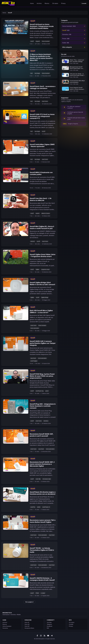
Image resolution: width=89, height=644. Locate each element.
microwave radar (47, 479)
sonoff (32, 41)
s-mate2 (43, 593)
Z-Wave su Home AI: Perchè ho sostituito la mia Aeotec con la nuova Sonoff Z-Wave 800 (41, 57)
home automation (35, 328)
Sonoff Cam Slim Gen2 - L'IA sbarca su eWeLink (41, 199)
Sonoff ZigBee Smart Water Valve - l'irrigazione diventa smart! (43, 255)
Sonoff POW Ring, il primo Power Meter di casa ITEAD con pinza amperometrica (42, 376)
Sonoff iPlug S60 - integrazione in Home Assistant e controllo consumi (43, 406)
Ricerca (47, 3)
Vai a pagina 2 (29, 602)
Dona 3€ (27, 624)
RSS (48, 628)
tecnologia (37, 73)
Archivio (39, 3)
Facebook (49, 626)
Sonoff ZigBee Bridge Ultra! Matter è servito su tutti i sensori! (42, 284)
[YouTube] (48, 636)
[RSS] (44, 636)
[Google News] (41, 636)
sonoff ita (33, 507)
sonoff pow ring (40, 391)
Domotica (5, 628)
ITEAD (37, 593)
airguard (38, 41)
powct (47, 391)
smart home (45, 101)
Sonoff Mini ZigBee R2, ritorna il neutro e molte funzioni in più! (42, 227)
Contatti (84, 3)
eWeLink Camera (46, 213)
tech (32, 73)
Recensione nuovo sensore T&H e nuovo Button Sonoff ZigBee (43, 521)
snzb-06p (38, 479)
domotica (46, 421)
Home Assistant (46, 41)
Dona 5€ (27, 626)
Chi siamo (55, 3)
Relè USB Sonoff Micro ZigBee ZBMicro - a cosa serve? (41, 312)
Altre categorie (67, 47)
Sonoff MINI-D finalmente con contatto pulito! (41, 173)
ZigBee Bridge (45, 297)
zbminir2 (33, 241)
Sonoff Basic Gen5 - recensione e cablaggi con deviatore (43, 87)
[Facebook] (37, 636)
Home (32, 3)
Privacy (63, 3)
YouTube (49, 622)
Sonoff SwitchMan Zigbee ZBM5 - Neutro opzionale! (42, 145)
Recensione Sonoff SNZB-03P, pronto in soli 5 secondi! (42, 435)
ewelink (38, 213)
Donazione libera (29, 628)
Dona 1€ (27, 622)
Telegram (49, 624)
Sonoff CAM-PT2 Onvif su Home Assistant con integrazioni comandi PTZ (42, 116)
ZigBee (37, 269)
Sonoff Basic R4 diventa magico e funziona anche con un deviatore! (43, 493)
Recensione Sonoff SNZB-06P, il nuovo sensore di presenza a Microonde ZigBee (42, 464)
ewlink (39, 507)
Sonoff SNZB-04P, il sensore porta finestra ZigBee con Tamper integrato (43, 343)
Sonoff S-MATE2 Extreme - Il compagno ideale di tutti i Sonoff (42, 579)
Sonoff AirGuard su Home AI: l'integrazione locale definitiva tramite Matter (42, 26)
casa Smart (33, 358)
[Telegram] (52, 636)
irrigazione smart (45, 269)
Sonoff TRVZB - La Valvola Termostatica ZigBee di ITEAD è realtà (42, 550)
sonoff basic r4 (46, 507)
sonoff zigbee (34, 361)
